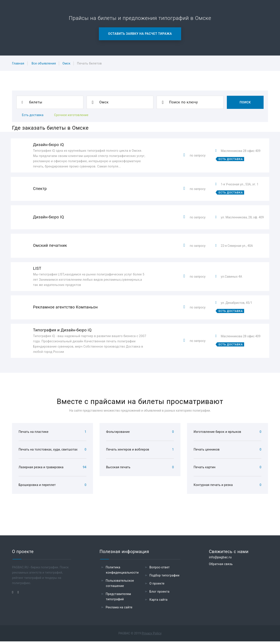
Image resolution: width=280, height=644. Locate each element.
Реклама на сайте (119, 610)
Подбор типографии (164, 578)
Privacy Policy (152, 636)
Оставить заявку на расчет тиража (140, 34)
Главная (18, 63)
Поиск (245, 102)
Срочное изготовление (71, 115)
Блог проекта (159, 594)
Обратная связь (221, 567)
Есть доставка (33, 115)
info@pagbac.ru (220, 560)
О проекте (157, 586)
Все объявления (44, 63)
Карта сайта (158, 602)
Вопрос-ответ (160, 570)
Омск (66, 63)
